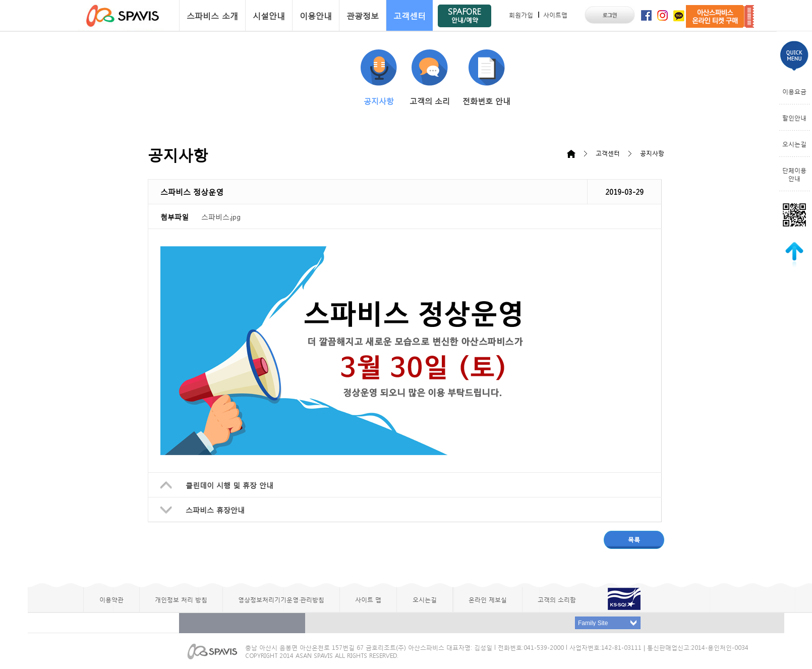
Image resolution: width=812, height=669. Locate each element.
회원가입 (521, 15)
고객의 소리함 (557, 599)
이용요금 (794, 91)
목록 (634, 539)
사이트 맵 (368, 599)
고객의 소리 (430, 78)
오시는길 (794, 144)
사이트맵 (555, 15)
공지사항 (379, 78)
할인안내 (794, 118)
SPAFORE (465, 15)
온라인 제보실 (488, 599)
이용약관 (111, 599)
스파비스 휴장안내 (215, 510)
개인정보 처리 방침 (181, 599)
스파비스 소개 (212, 15)
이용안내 (316, 15)
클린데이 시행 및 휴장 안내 (229, 485)
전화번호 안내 (486, 78)
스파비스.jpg (221, 216)
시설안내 (269, 15)
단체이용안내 (794, 174)
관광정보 (363, 15)
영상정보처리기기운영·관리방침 (281, 599)
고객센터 (410, 15)
